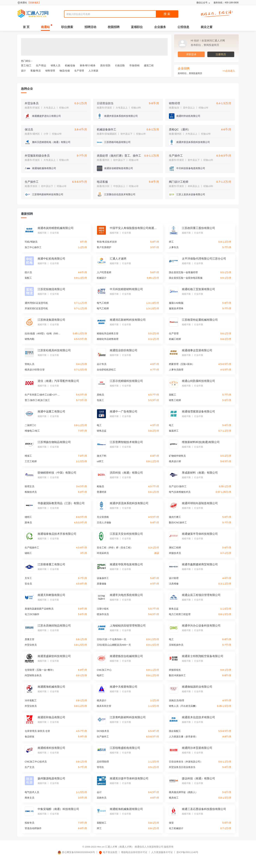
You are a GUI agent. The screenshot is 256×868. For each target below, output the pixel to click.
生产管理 (79, 71)
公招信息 (183, 27)
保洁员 (29, 129)
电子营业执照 (108, 852)
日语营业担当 (105, 103)
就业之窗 (207, 27)
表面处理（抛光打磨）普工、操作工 (119, 156)
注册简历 (221, 54)
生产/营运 (41, 65)
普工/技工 (26, 65)
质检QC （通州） (180, 129)
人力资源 (93, 71)
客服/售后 (36, 71)
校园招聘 (114, 27)
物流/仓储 (65, 71)
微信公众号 (202, 3)
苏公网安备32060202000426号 (76, 852)
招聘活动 (90, 27)
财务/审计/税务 (88, 65)
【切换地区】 (34, 3)
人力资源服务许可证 (162, 852)
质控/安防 (105, 65)
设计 (23, 71)
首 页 (26, 27)
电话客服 (102, 182)
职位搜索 (67, 27)
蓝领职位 (137, 27)
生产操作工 (176, 156)
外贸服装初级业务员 (37, 156)
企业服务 (160, 27)
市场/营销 (134, 65)
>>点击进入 (229, 71)
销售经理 (174, 103)
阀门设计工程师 (179, 182)
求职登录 (191, 54)
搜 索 (167, 14)
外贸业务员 (32, 103)
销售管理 (50, 71)
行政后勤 (120, 65)
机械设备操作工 (107, 129)
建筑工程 (149, 65)
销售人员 (56, 65)
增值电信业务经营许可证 (134, 852)
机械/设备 (70, 65)
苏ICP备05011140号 (187, 852)
